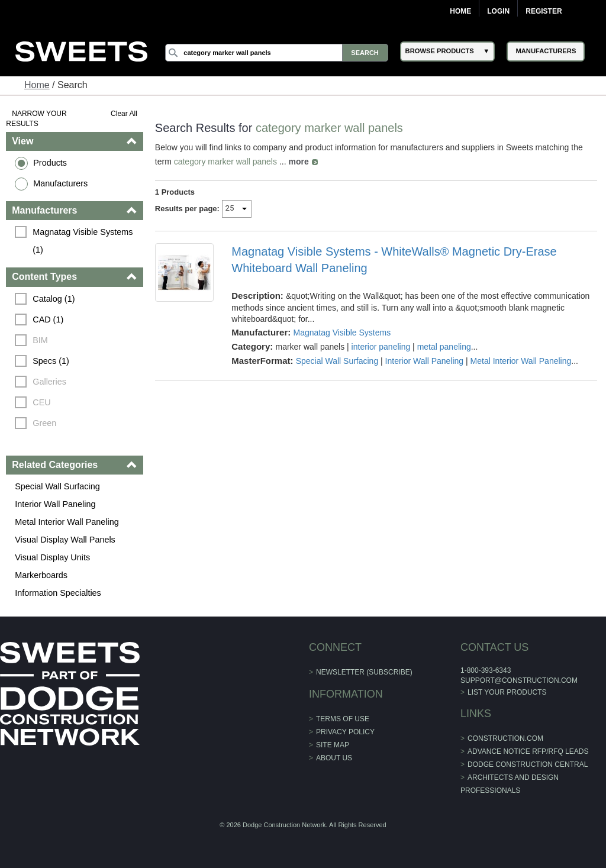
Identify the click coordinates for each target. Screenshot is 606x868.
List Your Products (507, 692)
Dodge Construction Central (528, 764)
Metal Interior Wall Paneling (67, 522)
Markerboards (41, 575)
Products (50, 163)
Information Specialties (58, 593)
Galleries (49, 382)
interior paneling (381, 347)
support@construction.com (519, 680)
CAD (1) (48, 320)
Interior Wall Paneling (55, 504)
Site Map (333, 745)
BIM (40, 340)
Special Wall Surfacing (57, 486)
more (298, 162)
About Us (334, 758)
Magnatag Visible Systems (342, 333)
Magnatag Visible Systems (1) (84, 241)
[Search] (276, 53)
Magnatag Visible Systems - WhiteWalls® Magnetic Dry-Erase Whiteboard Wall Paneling (394, 260)
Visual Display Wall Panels (65, 540)
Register (544, 11)
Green (44, 423)
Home (460, 11)
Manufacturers (60, 183)
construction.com (505, 738)
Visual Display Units (52, 557)
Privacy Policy (345, 732)
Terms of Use (343, 719)
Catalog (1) (54, 299)
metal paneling (444, 347)
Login (498, 11)
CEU (41, 402)
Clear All (124, 114)
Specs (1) (51, 361)
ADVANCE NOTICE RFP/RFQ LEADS (528, 751)
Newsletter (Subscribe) (364, 672)
